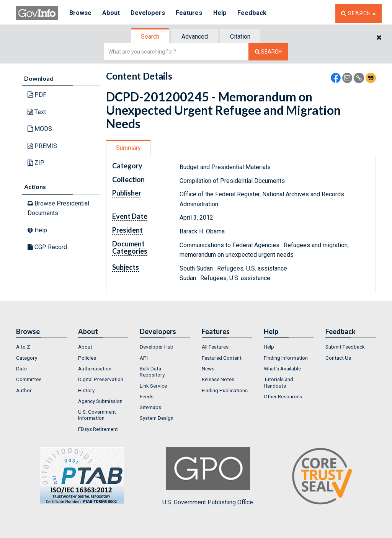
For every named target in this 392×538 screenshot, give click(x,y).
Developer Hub (157, 347)
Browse (80, 13)
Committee (29, 379)
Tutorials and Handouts (278, 382)
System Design (157, 418)
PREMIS (42, 146)
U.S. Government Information (97, 415)
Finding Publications (225, 390)
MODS (40, 129)
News (208, 368)
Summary (128, 148)
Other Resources (283, 396)
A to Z (23, 347)
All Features (215, 347)
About (112, 13)
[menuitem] (41, 347)
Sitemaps (150, 407)
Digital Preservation (101, 379)
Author (24, 390)
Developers (149, 13)
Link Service (153, 386)
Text (37, 112)
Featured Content (222, 358)
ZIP (36, 163)
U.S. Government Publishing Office (208, 476)
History (86, 390)
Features (190, 13)
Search (150, 37)
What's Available (282, 368)
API (144, 358)
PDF (37, 95)
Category (27, 358)
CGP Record (47, 247)
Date (21, 368)
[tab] (150, 37)
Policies (87, 358)
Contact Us (338, 358)
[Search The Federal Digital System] (268, 52)
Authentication (95, 368)
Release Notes (218, 379)
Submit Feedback (345, 347)
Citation (240, 37)
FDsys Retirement (98, 429)
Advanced (195, 37)
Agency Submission (100, 401)
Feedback (254, 13)
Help (222, 13)
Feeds (147, 396)
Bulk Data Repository (152, 372)
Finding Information (286, 358)
